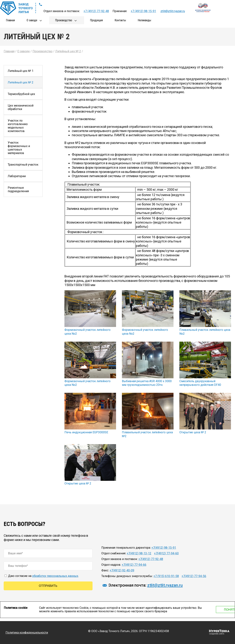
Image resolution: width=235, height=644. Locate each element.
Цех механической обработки (21, 107)
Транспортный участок (23, 165)
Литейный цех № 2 (21, 82)
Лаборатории (17, 176)
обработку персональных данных (55, 576)
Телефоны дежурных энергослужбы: (127, 576)
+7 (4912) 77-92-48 (96, 11)
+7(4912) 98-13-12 (139, 553)
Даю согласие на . (42, 576)
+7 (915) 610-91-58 (166, 576)
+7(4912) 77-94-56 (194, 576)
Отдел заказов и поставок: (120, 559)
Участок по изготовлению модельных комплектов (18, 126)
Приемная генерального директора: (126, 548)
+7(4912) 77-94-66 (134, 565)
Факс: (105, 570)
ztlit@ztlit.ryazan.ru (173, 11)
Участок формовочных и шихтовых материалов (19, 148)
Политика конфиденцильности (27, 633)
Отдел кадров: (111, 565)
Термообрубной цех (21, 94)
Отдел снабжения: (114, 553)
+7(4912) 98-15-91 (164, 548)
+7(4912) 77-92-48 (151, 559)
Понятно (208, 610)
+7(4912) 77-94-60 (166, 553)
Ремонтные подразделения (18, 189)
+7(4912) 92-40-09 (122, 570)
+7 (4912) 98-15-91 (143, 11)
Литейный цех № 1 (21, 71)
